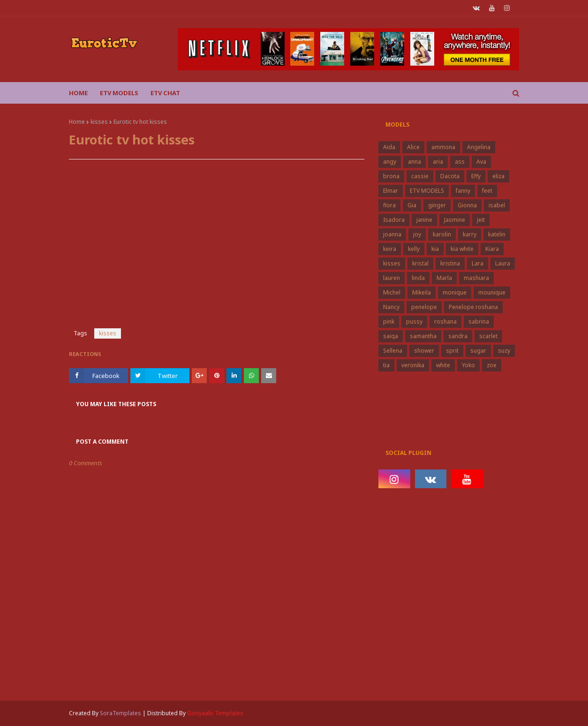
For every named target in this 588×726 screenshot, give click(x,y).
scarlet (488, 336)
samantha (423, 336)
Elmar (391, 191)
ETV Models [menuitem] (119, 93)
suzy (504, 351)
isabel (497, 205)
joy (417, 234)
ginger (437, 205)
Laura (503, 263)
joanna (392, 234)
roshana (445, 321)
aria (438, 162)
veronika (413, 365)
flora (389, 205)
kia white (462, 249)
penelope (424, 307)
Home (77, 122)
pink (389, 321)
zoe (492, 365)
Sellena (393, 351)
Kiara (492, 249)
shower (424, 351)
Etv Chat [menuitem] (165, 93)
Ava (481, 162)
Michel (392, 292)
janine (424, 220)
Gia (412, 205)
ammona (443, 147)
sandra (458, 336)
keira (390, 249)
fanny (463, 191)
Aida (389, 147)
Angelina (479, 147)
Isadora (394, 220)
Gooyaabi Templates (215, 713)
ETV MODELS (427, 191)
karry (470, 234)
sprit (452, 351)
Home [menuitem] (78, 93)
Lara (478, 263)
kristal (420, 263)
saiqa (391, 336)
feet (487, 191)
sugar (478, 351)
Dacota (450, 176)
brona (391, 176)
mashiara (476, 278)
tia (386, 365)
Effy (476, 176)
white (443, 365)
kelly (414, 249)
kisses (99, 122)
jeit (481, 220)
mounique (492, 292)
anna (415, 162)
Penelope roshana (473, 307)
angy (390, 162)
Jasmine (455, 220)
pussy (414, 321)
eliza (498, 176)
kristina (450, 263)
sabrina (479, 321)
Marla (444, 278)
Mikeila (422, 292)
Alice (413, 147)
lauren (392, 278)
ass (460, 162)
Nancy (391, 307)
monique (455, 292)
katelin (497, 234)
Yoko (468, 365)
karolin (442, 234)
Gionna (467, 205)
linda (418, 278)
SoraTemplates (121, 713)
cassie (420, 176)
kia (435, 249)
